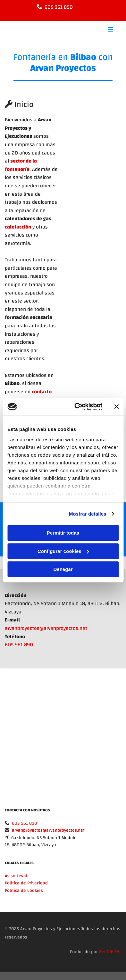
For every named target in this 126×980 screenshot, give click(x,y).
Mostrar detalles (88, 514)
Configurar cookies (63, 551)
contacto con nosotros (28, 396)
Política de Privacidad (26, 883)
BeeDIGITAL (110, 952)
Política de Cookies (24, 891)
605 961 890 (59, 7)
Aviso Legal (16, 876)
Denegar (63, 569)
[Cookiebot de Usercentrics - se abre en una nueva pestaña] (77, 407)
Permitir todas (63, 533)
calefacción (18, 227)
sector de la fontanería (21, 165)
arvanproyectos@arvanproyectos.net (46, 628)
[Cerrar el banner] (116, 407)
